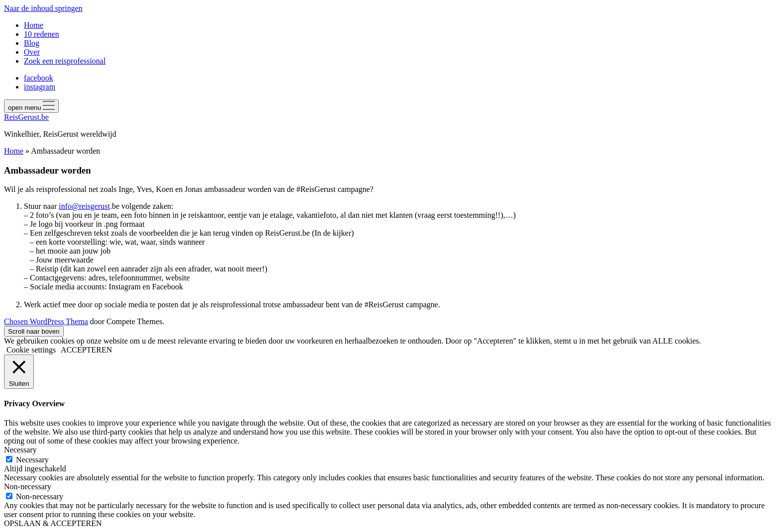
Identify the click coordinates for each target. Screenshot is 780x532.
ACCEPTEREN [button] (86, 350)
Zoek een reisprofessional (65, 61)
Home (34, 25)
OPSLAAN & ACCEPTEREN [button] (53, 523)
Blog (32, 43)
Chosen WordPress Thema (46, 321)
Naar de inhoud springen (43, 8)
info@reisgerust (84, 206)
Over (32, 52)
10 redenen (42, 34)
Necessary (32, 460)
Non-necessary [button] (28, 487)
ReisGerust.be (26, 117)
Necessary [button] (20, 450)
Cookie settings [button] (31, 350)
